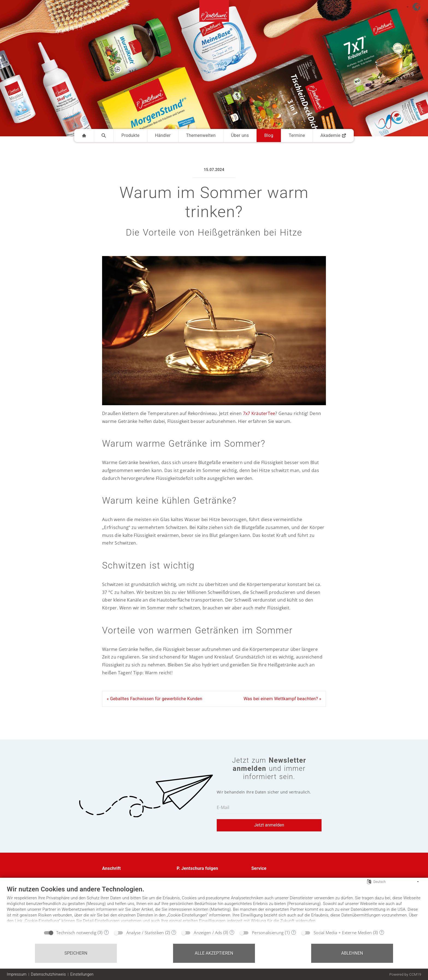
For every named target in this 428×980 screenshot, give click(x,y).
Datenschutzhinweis (48, 974)
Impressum (17, 974)
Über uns (240, 135)
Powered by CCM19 (405, 974)
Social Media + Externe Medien (343, 933)
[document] (214, 906)
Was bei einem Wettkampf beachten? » (282, 699)
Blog (269, 135)
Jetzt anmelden (269, 825)
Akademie (333, 135)
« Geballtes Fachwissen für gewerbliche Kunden (154, 699)
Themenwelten (201, 135)
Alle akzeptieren (214, 953)
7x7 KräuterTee (259, 413)
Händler (163, 135)
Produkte (130, 135)
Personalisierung (268, 933)
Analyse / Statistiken (145, 933)
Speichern (76, 953)
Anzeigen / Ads (208, 933)
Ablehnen (352, 953)
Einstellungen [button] (82, 974)
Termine (297, 135)
